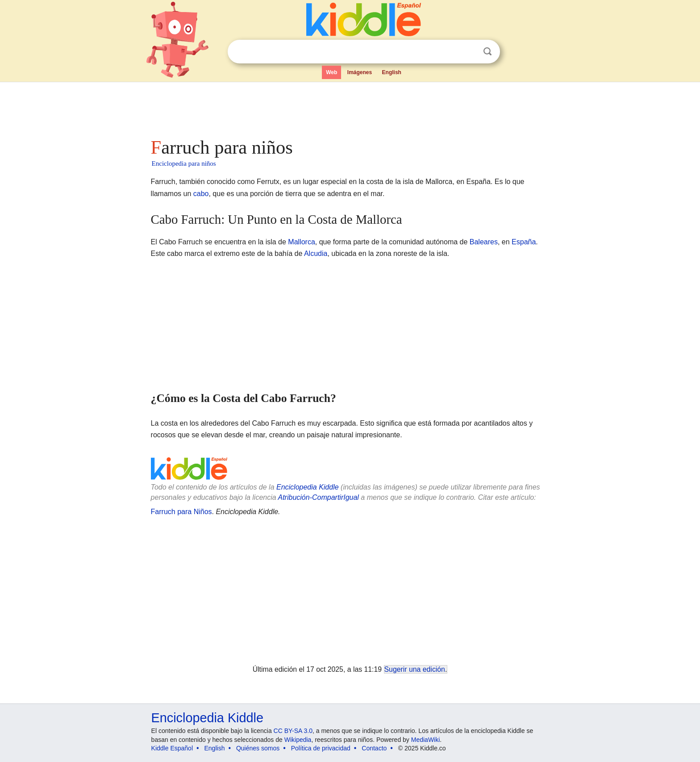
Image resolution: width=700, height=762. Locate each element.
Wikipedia (298, 740)
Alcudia (316, 253)
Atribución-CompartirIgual (319, 497)
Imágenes (360, 72)
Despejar (469, 52)
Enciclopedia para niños (184, 163)
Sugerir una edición (415, 669)
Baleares (484, 242)
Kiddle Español (172, 748)
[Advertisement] (350, 107)
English (392, 72)
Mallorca (301, 242)
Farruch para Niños (181, 512)
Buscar (487, 52)
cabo (201, 194)
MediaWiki (426, 740)
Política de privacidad (321, 748)
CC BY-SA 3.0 (293, 731)
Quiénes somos (258, 748)
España (524, 242)
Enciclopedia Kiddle (308, 487)
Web (331, 72)
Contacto (374, 748)
